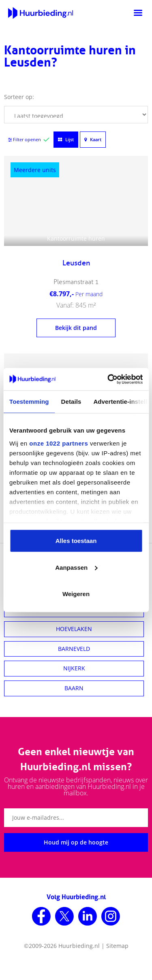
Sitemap (117, 946)
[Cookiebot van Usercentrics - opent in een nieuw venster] (108, 379)
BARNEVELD (74, 649)
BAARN (74, 688)
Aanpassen (76, 567)
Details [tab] (71, 402)
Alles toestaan (76, 541)
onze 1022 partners (59, 443)
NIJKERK (74, 668)
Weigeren (76, 594)
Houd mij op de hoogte (76, 842)
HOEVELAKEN (74, 629)
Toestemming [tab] (29, 402)
